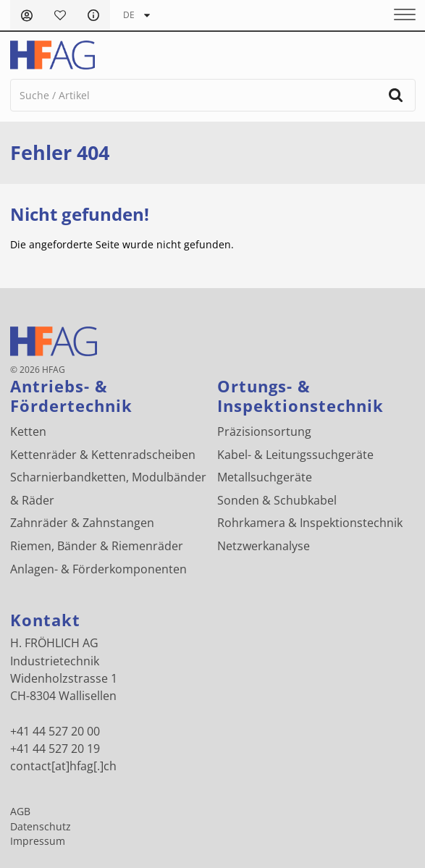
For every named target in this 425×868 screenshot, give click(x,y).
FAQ (93, 15)
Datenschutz (41, 827)
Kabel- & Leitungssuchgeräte (295, 455)
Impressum (38, 841)
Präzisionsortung (264, 431)
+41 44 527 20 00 (55, 731)
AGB (20, 812)
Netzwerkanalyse (264, 546)
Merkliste (60, 15)
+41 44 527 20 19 (55, 749)
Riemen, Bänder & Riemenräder (97, 546)
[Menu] (399, 15)
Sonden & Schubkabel (277, 500)
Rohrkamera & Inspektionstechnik (310, 523)
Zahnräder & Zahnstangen (82, 523)
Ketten (28, 431)
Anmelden (27, 15)
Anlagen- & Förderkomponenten (98, 569)
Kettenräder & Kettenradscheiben (103, 455)
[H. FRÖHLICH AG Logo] (52, 55)
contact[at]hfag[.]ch (63, 766)
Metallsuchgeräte (265, 477)
